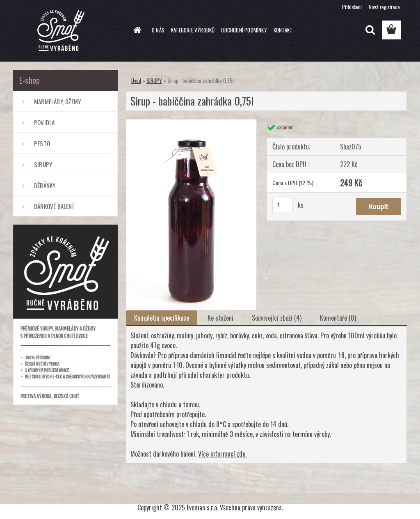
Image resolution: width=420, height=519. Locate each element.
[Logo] (70, 30)
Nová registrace (384, 7)
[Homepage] (136, 30)
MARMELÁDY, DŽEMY (57, 101)
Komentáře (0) (338, 318)
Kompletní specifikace (162, 318)
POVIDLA (44, 122)
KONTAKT (283, 30)
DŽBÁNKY (45, 185)
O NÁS (158, 30)
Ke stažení (220, 318)
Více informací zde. (222, 454)
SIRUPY (43, 164)
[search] (370, 30)
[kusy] (283, 205)
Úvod (136, 80)
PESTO (42, 143)
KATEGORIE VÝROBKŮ (193, 30)
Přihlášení (352, 7)
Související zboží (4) (277, 318)
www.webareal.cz (234, 493)
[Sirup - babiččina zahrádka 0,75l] (191, 123)
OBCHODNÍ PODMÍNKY (244, 30)
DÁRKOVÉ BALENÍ (54, 206)
